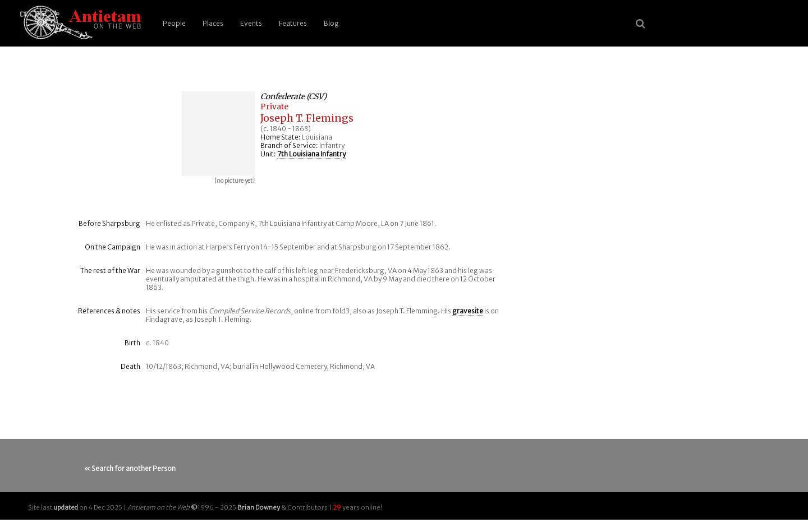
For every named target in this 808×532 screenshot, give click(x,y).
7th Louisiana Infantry (311, 154)
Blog (331, 23)
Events (251, 23)
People (174, 23)
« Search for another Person (130, 468)
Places (213, 23)
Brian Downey (259, 507)
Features (293, 23)
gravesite (468, 311)
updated (66, 507)
